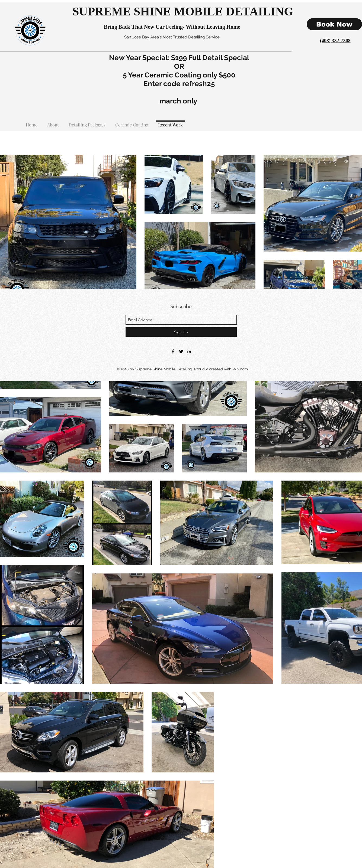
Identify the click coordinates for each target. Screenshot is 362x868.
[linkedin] (189, 351)
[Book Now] (334, 24)
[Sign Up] (181, 332)
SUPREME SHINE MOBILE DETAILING (183, 12)
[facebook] (173, 351)
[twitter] (181, 351)
